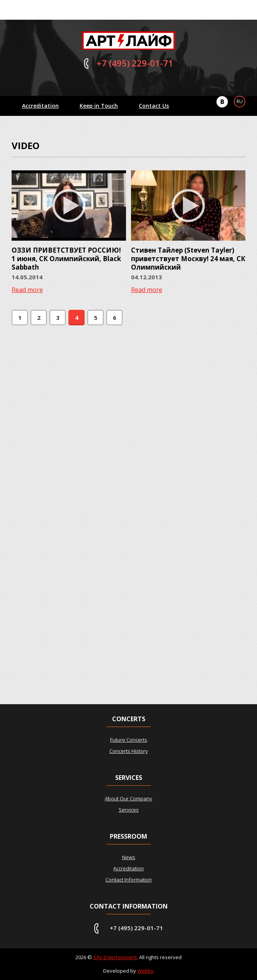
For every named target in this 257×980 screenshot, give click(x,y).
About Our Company (128, 798)
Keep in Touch (99, 106)
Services (129, 810)
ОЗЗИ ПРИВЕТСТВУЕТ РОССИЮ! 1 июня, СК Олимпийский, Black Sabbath (66, 259)
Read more (27, 290)
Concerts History (129, 751)
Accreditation (40, 106)
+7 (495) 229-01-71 (136, 928)
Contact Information (129, 880)
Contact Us (154, 106)
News (129, 857)
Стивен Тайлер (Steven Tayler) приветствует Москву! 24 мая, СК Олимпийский (188, 259)
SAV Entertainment (115, 957)
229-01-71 (135, 63)
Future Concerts (129, 740)
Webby (146, 971)
